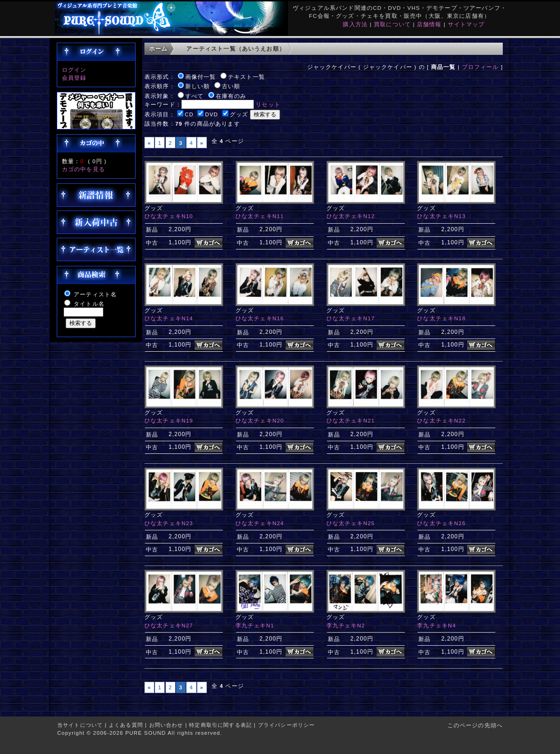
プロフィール (481, 67)
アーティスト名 (95, 294)
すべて (194, 96)
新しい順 (198, 86)
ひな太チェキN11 (260, 216)
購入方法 (355, 24)
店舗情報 (429, 24)
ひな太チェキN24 (260, 523)
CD (189, 114)
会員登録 (74, 78)
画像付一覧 (201, 77)
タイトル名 (89, 304)
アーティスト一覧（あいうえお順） (236, 49)
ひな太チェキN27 (169, 625)
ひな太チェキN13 (441, 216)
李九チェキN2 (346, 625)
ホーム (158, 49)
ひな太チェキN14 (169, 318)
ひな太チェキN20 (260, 420)
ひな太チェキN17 (351, 318)
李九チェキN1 (255, 625)
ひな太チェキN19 (169, 420)
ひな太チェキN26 (441, 523)
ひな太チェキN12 (351, 216)
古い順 (231, 86)
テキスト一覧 (246, 77)
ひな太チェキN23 (169, 523)
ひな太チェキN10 (169, 216)
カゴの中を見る (83, 169)
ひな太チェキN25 (351, 523)
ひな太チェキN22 (441, 420)
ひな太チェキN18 (441, 318)
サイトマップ (466, 24)
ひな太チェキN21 (351, 420)
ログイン (74, 70)
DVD (212, 114)
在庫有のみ (231, 96)
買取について (392, 24)
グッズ (239, 114)
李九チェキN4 (436, 625)
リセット (268, 104)
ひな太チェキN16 (260, 318)
